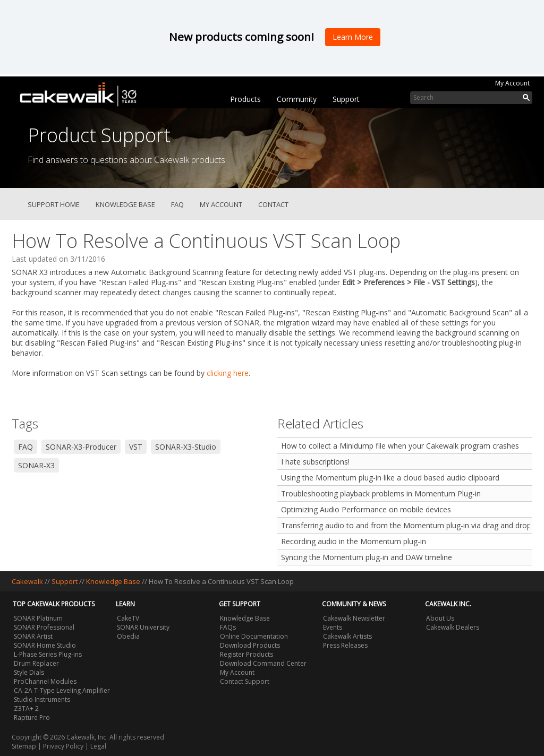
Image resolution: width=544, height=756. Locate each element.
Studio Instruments (42, 699)
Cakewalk (27, 581)
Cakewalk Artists (347, 636)
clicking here (228, 373)
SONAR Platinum (38, 618)
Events (333, 627)
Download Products (250, 645)
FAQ (177, 204)
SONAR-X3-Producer (81, 447)
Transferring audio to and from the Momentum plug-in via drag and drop (405, 525)
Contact (273, 204)
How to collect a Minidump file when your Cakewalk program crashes (400, 446)
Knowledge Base (125, 204)
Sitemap (24, 746)
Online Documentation (254, 636)
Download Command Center (263, 663)
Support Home (54, 204)
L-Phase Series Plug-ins (48, 654)
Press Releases (345, 645)
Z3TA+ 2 (26, 708)
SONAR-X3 (36, 465)
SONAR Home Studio (45, 645)
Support (346, 99)
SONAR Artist (33, 636)
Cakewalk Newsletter (354, 618)
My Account (512, 83)
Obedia (128, 636)
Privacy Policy (63, 746)
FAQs (228, 627)
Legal (98, 746)
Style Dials (29, 672)
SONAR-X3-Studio (186, 447)
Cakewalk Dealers (453, 627)
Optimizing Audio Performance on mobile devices (366, 509)
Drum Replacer (36, 663)
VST (136, 447)
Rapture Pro (32, 718)
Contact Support (245, 681)
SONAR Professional (44, 627)
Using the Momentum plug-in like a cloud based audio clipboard (390, 478)
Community (297, 99)
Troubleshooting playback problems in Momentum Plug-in (381, 493)
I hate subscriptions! (315, 462)
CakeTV (128, 618)
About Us (440, 618)
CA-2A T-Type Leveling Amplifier (62, 690)
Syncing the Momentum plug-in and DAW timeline (367, 557)
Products (245, 99)
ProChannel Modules (45, 681)
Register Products (246, 654)
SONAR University (143, 627)
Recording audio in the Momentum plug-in (354, 541)
